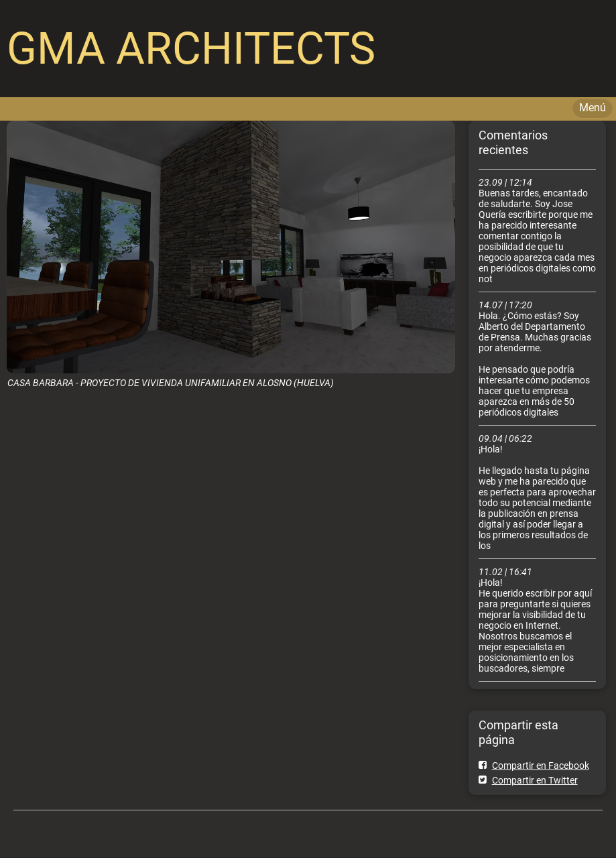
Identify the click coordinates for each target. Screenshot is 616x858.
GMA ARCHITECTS (191, 49)
